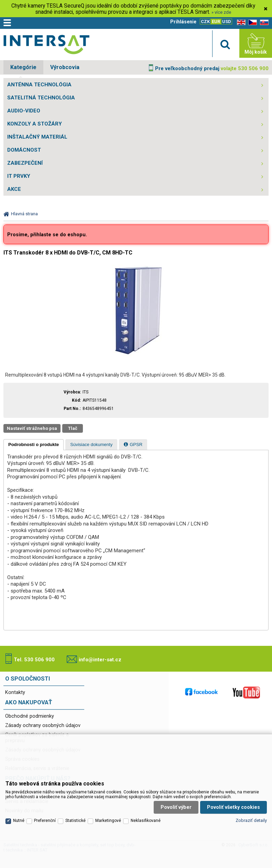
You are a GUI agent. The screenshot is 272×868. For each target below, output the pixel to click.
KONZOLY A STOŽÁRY (35, 124)
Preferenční (45, 815)
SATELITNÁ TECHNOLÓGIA (41, 98)
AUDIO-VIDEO (24, 111)
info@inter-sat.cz (100, 660)
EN (240, 23)
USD (227, 21)
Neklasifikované (146, 815)
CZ (251, 23)
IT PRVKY (19, 176)
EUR (216, 21)
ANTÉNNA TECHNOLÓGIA (39, 85)
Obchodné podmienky (30, 716)
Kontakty (15, 692)
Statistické (75, 815)
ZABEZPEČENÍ (25, 163)
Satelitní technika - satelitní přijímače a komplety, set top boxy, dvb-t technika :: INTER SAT (46, 45)
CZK (205, 21)
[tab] (34, 445)
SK (263, 23)
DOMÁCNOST (24, 150)
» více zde (221, 12)
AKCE (14, 189)
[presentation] (34, 445)
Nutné (19, 815)
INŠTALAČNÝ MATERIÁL (37, 137)
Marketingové (108, 815)
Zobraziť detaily (251, 815)
